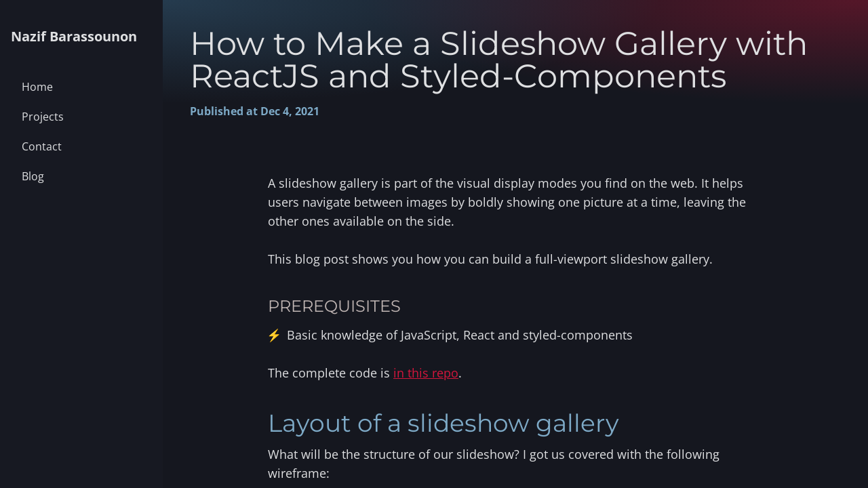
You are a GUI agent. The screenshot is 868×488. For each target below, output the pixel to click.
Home (37, 87)
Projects (43, 117)
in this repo (426, 373)
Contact (42, 146)
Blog (33, 176)
